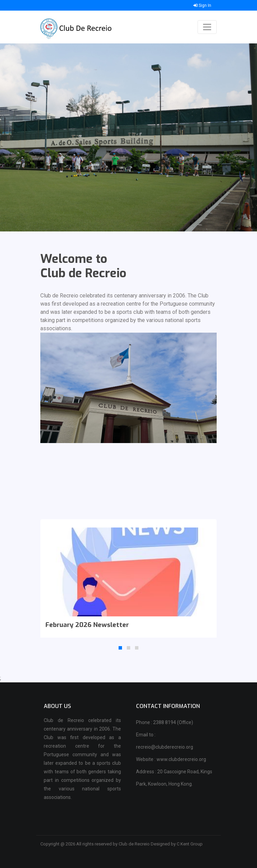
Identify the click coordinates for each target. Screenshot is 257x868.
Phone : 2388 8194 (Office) (165, 722)
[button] (120, 648)
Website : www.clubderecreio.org (171, 759)
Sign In (202, 5)
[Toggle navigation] (207, 27)
